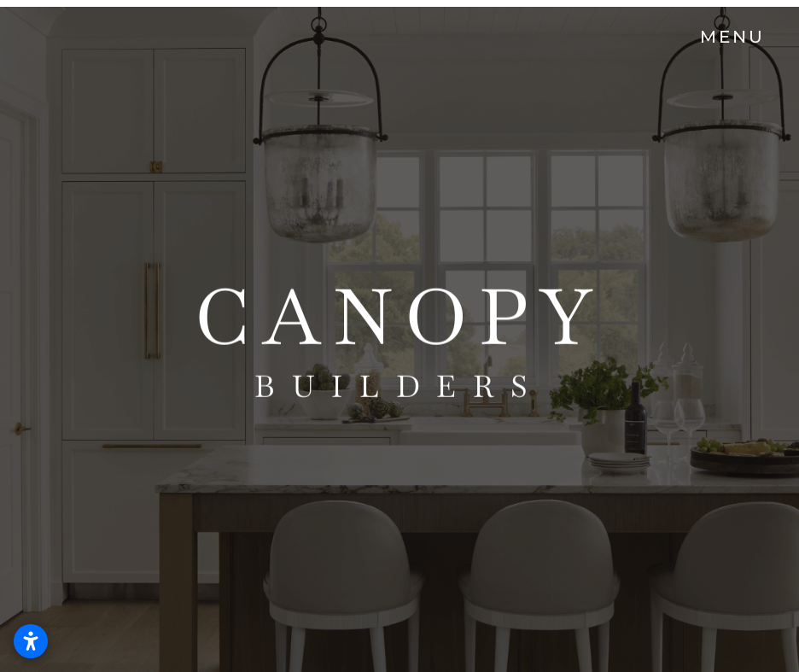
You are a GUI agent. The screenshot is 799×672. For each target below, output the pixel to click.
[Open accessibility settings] (31, 641)
